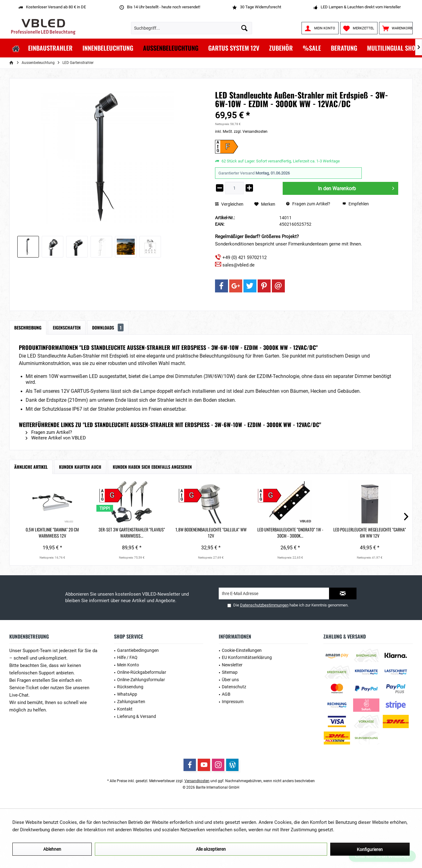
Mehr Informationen (356, 830)
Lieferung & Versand (137, 716)
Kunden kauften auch (80, 467)
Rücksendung (130, 687)
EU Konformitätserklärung (247, 657)
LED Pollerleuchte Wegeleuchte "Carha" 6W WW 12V (370, 533)
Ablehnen (52, 849)
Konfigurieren (370, 849)
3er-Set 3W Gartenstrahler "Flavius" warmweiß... (132, 533)
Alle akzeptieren (211, 849)
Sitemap (230, 672)
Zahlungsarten (131, 702)
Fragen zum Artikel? (308, 204)
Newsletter (232, 665)
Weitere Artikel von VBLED (56, 438)
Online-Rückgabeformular (142, 672)
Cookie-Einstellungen (242, 650)
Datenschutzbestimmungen (264, 605)
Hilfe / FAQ (127, 657)
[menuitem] (396, 28)
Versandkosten (197, 781)
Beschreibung (28, 327)
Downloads (108, 327)
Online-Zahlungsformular (141, 680)
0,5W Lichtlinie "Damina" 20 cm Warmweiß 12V (52, 533)
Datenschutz (234, 687)
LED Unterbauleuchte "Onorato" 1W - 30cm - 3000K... (290, 533)
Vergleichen (229, 204)
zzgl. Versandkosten (251, 132)
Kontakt (125, 709)
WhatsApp (127, 694)
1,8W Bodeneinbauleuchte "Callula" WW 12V (211, 533)
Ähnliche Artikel (31, 467)
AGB (226, 694)
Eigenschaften (67, 327)
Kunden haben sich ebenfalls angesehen (152, 467)
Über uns (230, 680)
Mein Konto (128, 665)
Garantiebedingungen (138, 650)
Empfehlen (356, 204)
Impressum (233, 702)
